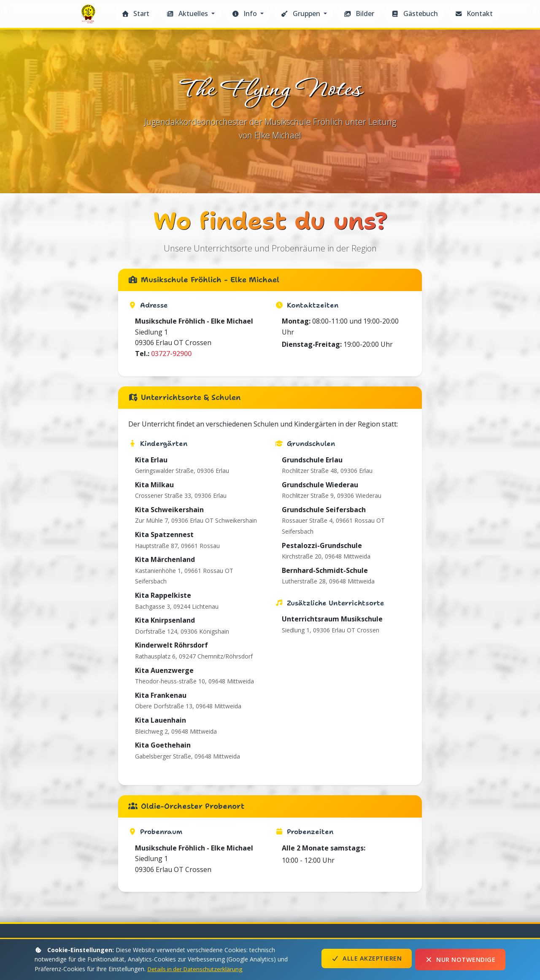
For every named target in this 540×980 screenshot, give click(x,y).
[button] (190, 14)
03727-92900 (171, 680)
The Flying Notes (89, 16)
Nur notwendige (460, 960)
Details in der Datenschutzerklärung (197, 969)
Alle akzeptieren (367, 960)
